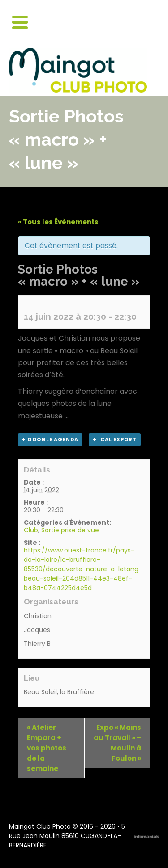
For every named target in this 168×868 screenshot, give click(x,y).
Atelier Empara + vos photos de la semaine (47, 748)
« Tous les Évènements (58, 222)
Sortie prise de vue (70, 530)
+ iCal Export (115, 439)
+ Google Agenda (50, 439)
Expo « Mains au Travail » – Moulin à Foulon (117, 743)
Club (31, 530)
